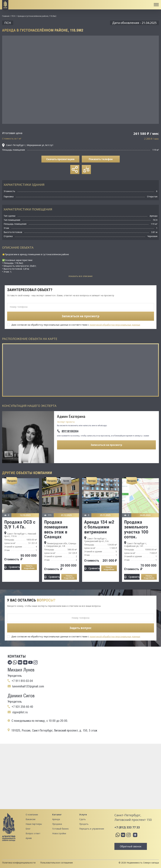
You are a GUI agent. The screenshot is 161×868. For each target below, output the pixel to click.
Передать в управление (92, 829)
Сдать (82, 819)
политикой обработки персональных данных (115, 325)
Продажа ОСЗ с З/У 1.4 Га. (20, 524)
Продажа (57, 824)
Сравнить (14, 567)
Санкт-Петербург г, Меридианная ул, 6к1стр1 (28, 145)
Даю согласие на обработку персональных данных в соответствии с (76, 325)
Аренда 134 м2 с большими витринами (99, 527)
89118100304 (70, 431)
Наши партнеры (34, 824)
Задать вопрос (80, 628)
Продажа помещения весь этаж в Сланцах (56, 529)
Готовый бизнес (61, 829)
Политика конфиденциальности (19, 863)
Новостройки (59, 833)
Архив (29, 838)
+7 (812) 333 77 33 (127, 827)
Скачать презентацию (60, 159)
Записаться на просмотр (106, 445)
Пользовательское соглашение (57, 863)
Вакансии (31, 819)
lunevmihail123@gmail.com (28, 686)
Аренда (56, 819)
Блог (28, 829)
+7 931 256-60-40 (22, 707)
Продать (84, 824)
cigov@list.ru (20, 712)
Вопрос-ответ (33, 833)
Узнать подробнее (29, 567)
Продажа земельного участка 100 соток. (136, 529)
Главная (6, 16)
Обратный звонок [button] (131, 846)
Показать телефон (101, 159)
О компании (32, 815)
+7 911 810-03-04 (22, 681)
